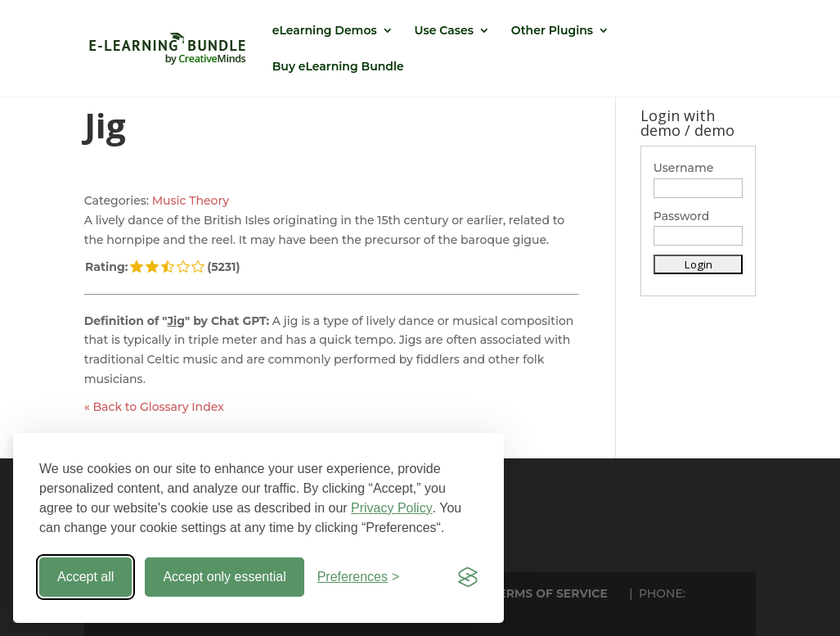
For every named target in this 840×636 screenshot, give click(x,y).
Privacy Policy (392, 508)
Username (684, 168)
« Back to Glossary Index (154, 407)
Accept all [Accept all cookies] (85, 577)
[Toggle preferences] (359, 577)
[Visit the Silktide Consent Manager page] (468, 577)
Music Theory (191, 201)
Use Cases (444, 31)
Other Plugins (552, 31)
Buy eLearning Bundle (338, 67)
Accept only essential (224, 577)
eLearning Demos (325, 31)
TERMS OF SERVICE (550, 593)
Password (682, 216)
